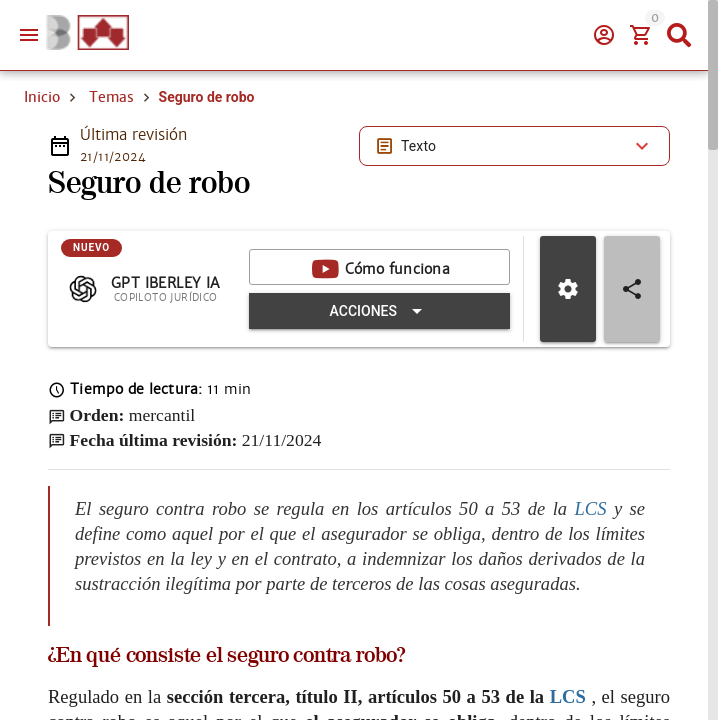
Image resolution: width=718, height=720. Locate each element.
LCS (594, 507)
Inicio (42, 97)
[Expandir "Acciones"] (379, 311)
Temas (111, 97)
